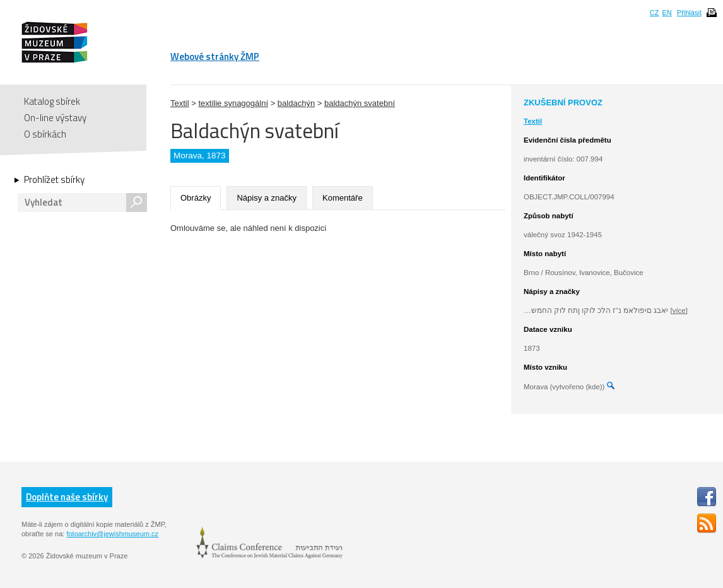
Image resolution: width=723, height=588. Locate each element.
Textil (180, 103)
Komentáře (343, 198)
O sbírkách (45, 134)
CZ (655, 13)
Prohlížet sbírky (54, 180)
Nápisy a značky (267, 198)
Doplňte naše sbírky (67, 497)
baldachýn (296, 103)
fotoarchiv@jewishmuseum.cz (112, 534)
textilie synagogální (233, 103)
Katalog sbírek (52, 101)
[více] (679, 310)
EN (667, 13)
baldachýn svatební (360, 103)
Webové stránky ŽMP (215, 56)
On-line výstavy (55, 118)
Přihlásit (689, 13)
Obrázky (196, 198)
